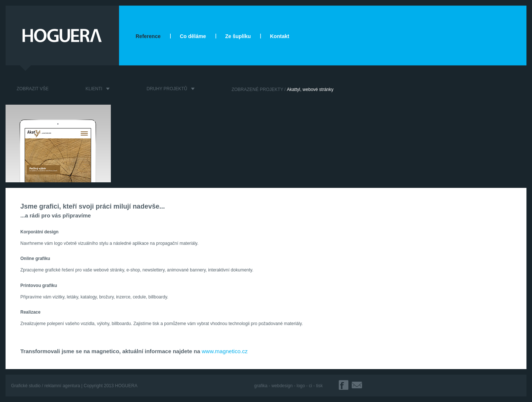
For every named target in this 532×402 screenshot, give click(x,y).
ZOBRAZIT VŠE (33, 89)
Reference (148, 36)
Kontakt (280, 36)
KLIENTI (94, 89)
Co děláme (193, 36)
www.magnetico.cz (225, 351)
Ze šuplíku (238, 36)
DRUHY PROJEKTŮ (167, 89)
